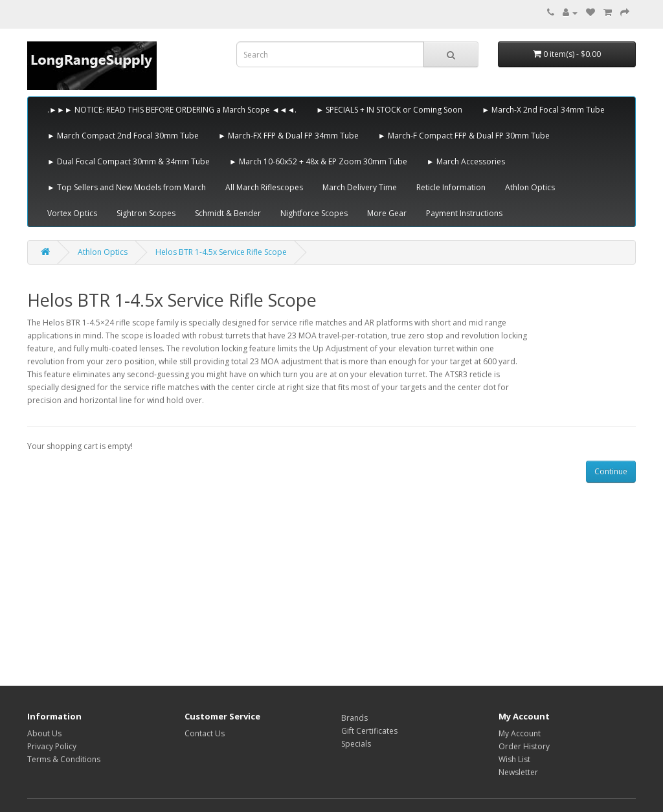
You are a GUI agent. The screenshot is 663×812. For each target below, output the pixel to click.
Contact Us (205, 733)
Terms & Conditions (64, 759)
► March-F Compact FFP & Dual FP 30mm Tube (464, 136)
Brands (354, 718)
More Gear (387, 213)
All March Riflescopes (264, 187)
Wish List (514, 759)
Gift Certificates (369, 731)
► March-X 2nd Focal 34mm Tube (543, 110)
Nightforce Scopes (314, 213)
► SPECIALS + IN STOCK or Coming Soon (389, 110)
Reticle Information (451, 187)
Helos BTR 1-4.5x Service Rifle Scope (221, 252)
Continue (611, 471)
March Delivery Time (360, 187)
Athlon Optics (530, 187)
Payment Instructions (464, 213)
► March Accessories (466, 161)
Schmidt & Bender (228, 213)
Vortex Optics (72, 213)
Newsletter (518, 772)
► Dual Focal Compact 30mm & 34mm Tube (129, 161)
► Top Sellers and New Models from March (127, 187)
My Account (520, 733)
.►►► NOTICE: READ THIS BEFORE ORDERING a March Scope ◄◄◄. (172, 110)
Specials (356, 744)
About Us (44, 733)
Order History (524, 746)
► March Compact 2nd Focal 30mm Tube (123, 136)
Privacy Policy (52, 746)
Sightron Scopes (146, 213)
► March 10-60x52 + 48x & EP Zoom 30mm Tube (318, 161)
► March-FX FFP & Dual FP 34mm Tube (288, 136)
